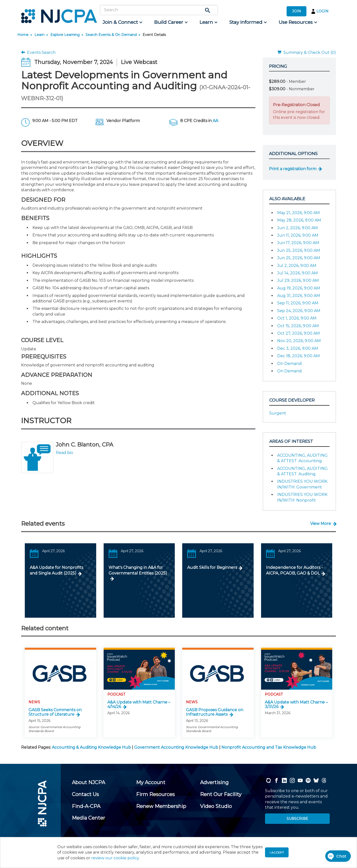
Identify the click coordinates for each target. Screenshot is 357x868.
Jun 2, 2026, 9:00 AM (297, 228)
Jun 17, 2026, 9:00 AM (298, 243)
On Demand (289, 364)
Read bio (64, 453)
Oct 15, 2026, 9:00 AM (298, 326)
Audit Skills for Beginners (212, 567)
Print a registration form (293, 169)
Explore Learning (65, 35)
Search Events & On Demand (111, 35)
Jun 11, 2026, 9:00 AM (298, 235)
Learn (39, 35)
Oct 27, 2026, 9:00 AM (298, 333)
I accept (277, 852)
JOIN (297, 11)
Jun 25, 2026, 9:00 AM (299, 250)
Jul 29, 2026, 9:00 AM (298, 280)
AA (215, 121)
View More (321, 524)
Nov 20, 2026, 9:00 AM (299, 341)
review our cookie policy (115, 858)
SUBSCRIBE (297, 819)
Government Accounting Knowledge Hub (176, 747)
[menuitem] (122, 22)
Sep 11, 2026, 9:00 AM (298, 303)
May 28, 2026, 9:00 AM (299, 220)
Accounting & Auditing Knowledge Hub (91, 747)
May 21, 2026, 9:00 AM (298, 213)
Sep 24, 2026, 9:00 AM (299, 311)
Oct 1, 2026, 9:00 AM (297, 318)
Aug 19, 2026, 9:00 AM (299, 288)
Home (23, 35)
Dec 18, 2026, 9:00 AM (298, 356)
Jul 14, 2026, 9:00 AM (297, 273)
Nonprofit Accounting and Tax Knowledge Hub (269, 747)
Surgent (278, 413)
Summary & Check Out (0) (307, 52)
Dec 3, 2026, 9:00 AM (298, 348)
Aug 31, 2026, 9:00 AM (299, 296)
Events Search (38, 52)
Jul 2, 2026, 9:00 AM (297, 266)
